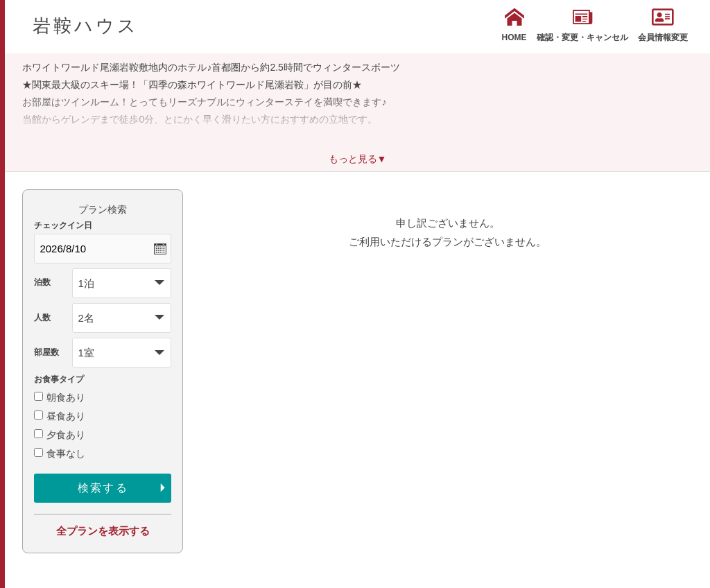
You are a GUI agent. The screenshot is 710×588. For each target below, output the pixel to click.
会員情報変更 (663, 25)
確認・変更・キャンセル (582, 25)
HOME (514, 25)
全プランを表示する (103, 531)
